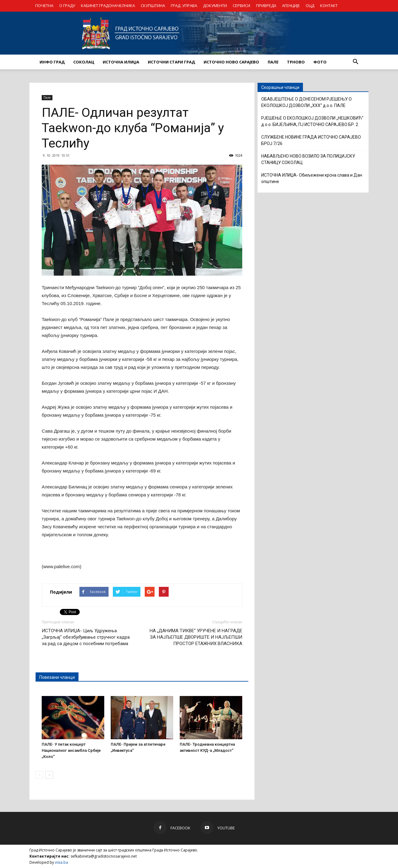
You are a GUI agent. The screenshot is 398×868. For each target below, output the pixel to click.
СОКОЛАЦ (84, 62)
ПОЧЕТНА (44, 6)
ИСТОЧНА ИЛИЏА (121, 62)
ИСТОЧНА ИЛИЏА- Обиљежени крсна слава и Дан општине (312, 178)
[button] (355, 62)
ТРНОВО (296, 62)
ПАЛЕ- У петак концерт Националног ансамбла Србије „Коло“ (71, 750)
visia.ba (61, 862)
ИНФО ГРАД (52, 62)
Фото (320, 62)
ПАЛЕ (273, 62)
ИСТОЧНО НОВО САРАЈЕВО (231, 62)
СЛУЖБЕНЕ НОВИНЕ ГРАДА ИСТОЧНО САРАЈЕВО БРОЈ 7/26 (311, 140)
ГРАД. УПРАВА (184, 6)
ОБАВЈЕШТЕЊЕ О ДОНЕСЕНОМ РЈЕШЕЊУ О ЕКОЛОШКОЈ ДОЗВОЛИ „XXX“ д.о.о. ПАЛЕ (306, 102)
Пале (47, 98)
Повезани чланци (57, 677)
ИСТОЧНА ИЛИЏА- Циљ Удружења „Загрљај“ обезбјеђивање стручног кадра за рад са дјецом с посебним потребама (86, 637)
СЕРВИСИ (241, 6)
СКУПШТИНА (153, 6)
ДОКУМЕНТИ (215, 6)
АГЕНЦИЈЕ (291, 6)
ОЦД (310, 6)
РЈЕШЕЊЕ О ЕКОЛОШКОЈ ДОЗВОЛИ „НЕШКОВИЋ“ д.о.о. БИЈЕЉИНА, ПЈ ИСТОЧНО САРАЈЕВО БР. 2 (312, 121)
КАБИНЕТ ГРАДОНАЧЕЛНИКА (108, 6)
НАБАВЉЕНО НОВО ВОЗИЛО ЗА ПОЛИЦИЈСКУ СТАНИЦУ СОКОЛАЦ (308, 159)
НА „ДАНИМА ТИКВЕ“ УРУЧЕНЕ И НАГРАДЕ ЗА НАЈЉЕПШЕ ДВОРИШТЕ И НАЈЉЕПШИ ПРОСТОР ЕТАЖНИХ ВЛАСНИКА (196, 637)
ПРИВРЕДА (266, 6)
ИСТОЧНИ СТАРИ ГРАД (171, 62)
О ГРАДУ (67, 6)
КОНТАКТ (329, 6)
